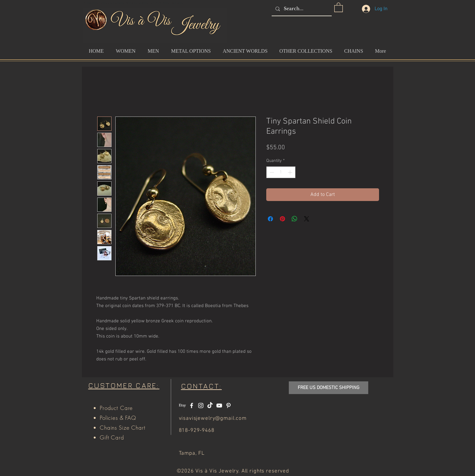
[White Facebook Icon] (192, 406)
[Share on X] (307, 219)
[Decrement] (271, 172)
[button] (339, 7)
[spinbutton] (281, 172)
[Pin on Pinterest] (282, 219)
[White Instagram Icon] (201, 406)
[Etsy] (182, 406)
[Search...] (301, 9)
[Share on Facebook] (270, 219)
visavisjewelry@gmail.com (213, 419)
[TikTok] (210, 406)
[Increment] (291, 172)
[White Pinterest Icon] (228, 406)
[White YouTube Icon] (219, 406)
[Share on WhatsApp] (295, 219)
